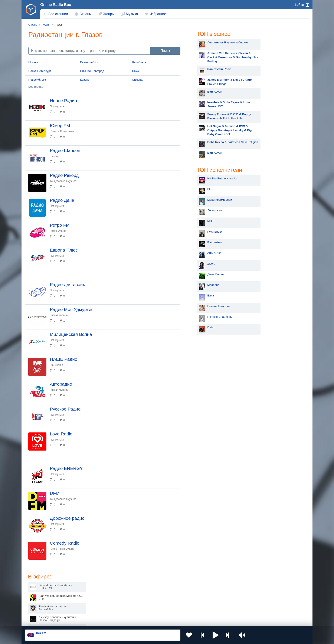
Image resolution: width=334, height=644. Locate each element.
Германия (211, 609)
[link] (31, 9)
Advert (202, 92)
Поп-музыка (57, 106)
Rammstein (202, 242)
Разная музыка (59, 315)
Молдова (153, 588)
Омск (136, 71)
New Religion (220, 142)
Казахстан (211, 588)
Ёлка (198, 296)
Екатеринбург (89, 62)
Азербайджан (156, 609)
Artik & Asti (202, 253)
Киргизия (38, 595)
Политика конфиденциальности (119, 621)
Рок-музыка (57, 365)
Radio (207, 69)
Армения (153, 595)
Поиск (165, 51)
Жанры (109, 14)
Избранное (158, 14)
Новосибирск (37, 80)
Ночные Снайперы (207, 317)
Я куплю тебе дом (215, 42)
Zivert (198, 264)
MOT (198, 221)
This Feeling (220, 57)
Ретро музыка (58, 231)
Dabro (198, 327)
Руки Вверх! (202, 232)
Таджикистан (98, 595)
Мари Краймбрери (207, 200)
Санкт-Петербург (40, 71)
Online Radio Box (56, 5)
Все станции (58, 14)
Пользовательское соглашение (78, 621)
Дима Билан (203, 274)
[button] (216, 635)
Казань (85, 80)
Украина (95, 588)
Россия (37, 588)
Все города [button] (36, 87)
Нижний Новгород (92, 71)
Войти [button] (299, 5)
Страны (86, 14)
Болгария (211, 595)
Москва (33, 62)
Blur (197, 189)
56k (217, 130)
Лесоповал (202, 210)
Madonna (201, 285)
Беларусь (39, 609)
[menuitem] (56, 14)
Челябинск (139, 62)
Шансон (55, 156)
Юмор (53, 131)
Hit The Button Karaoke (209, 178)
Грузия (94, 609)
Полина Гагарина (206, 306)
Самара (137, 80)
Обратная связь (151, 621)
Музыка (132, 14)
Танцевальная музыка (63, 181)
